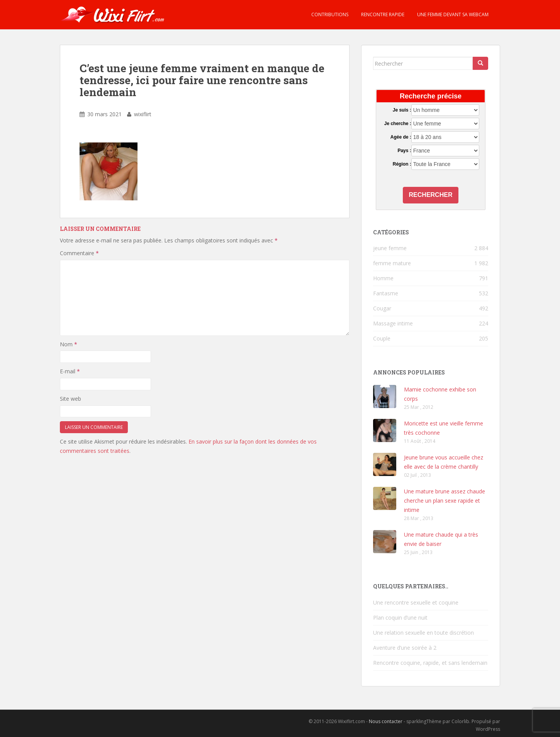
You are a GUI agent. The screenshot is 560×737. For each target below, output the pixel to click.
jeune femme (390, 248)
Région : (402, 164)
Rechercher (431, 195)
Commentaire (79, 253)
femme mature (392, 263)
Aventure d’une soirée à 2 (405, 648)
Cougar (382, 308)
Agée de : (401, 137)
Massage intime (393, 323)
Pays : (404, 151)
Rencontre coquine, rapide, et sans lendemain (430, 663)
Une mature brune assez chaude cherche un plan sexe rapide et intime (445, 501)
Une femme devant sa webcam (452, 14)
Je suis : (402, 110)
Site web (70, 399)
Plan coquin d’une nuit (400, 618)
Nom (69, 344)
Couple (382, 338)
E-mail (70, 371)
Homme (383, 278)
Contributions (329, 14)
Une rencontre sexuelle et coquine (416, 602)
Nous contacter (386, 721)
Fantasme (386, 293)
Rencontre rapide (382, 14)
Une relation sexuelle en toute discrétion (423, 633)
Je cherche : (398, 124)
